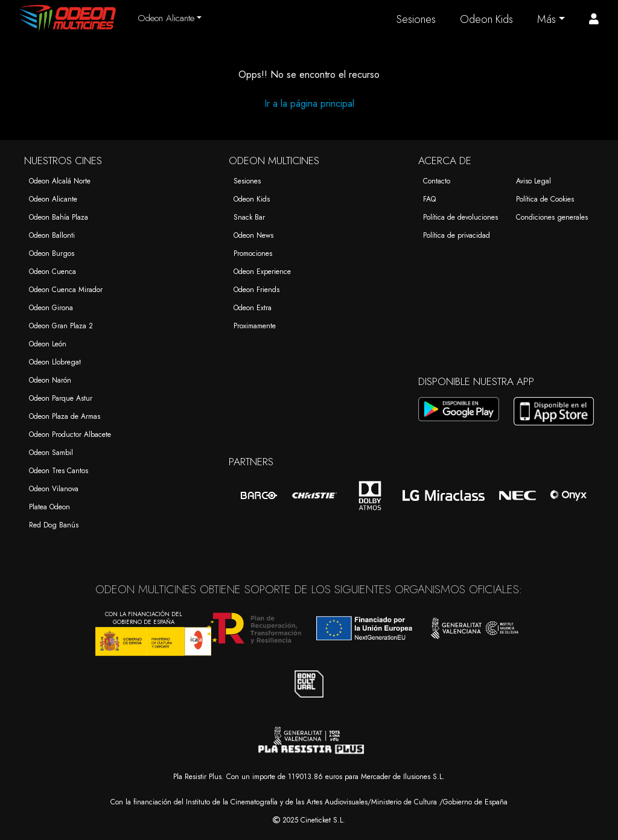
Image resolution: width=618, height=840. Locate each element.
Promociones (253, 253)
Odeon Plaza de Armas (65, 416)
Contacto (437, 181)
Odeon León (48, 344)
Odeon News (253, 235)
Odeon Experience (262, 272)
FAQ (429, 199)
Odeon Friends (256, 290)
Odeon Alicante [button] (166, 18)
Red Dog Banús (54, 525)
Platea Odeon (49, 507)
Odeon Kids (486, 19)
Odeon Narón (50, 380)
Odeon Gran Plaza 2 (61, 326)
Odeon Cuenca (53, 272)
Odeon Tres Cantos (59, 471)
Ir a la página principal (309, 103)
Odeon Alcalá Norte (60, 181)
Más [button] (546, 19)
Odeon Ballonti (52, 235)
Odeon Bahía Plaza (59, 217)
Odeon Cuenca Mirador (66, 290)
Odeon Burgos (52, 253)
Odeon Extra (253, 308)
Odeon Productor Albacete (70, 434)
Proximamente (255, 326)
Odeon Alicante (53, 199)
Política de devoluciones (460, 217)
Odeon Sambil (51, 453)
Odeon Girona (51, 308)
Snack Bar (249, 217)
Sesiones (416, 19)
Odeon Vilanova (54, 489)
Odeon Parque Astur (61, 398)
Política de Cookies (545, 199)
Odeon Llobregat (55, 362)
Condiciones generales (552, 217)
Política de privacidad (457, 235)
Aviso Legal (534, 181)
